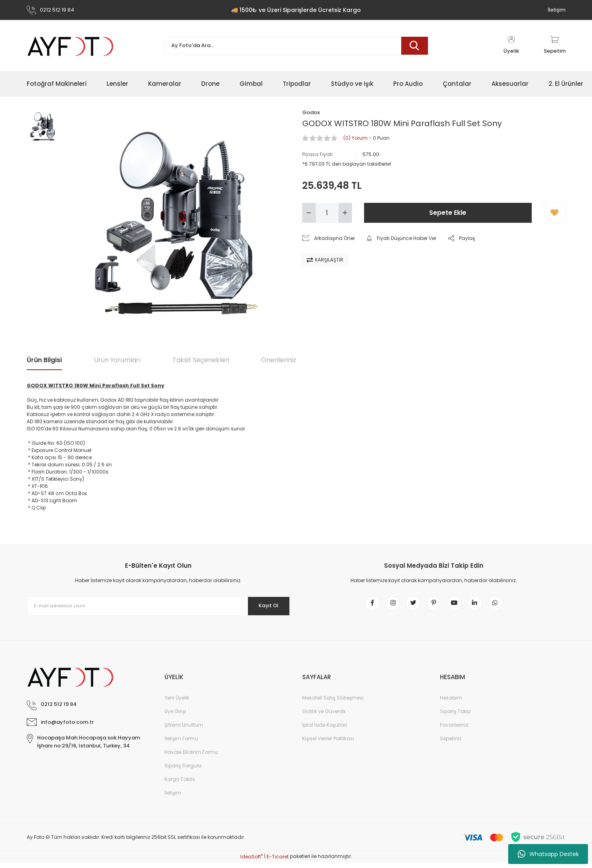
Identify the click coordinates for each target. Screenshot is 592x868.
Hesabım (451, 703)
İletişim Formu (181, 744)
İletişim (557, 10)
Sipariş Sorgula (183, 771)
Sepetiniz (451, 744)
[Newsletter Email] (158, 606)
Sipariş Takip (455, 717)
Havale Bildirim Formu (191, 758)
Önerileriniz (279, 360)
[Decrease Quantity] (309, 213)
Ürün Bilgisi (44, 360)
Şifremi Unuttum (184, 730)
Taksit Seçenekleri (201, 360)
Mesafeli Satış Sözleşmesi (333, 703)
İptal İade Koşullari (325, 730)
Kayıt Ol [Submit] (263, 606)
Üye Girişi (175, 717)
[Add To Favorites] (555, 213)
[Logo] (71, 46)
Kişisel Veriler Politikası (328, 744)
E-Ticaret (278, 862)
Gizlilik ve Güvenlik (324, 717)
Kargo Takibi (180, 785)
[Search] (296, 46)
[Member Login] (511, 46)
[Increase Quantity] (345, 213)
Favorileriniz (454, 730)
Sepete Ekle (448, 213)
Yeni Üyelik (177, 703)
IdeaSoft (251, 862)
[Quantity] (327, 213)
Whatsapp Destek (548, 854)
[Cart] (555, 46)
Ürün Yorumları (117, 360)
